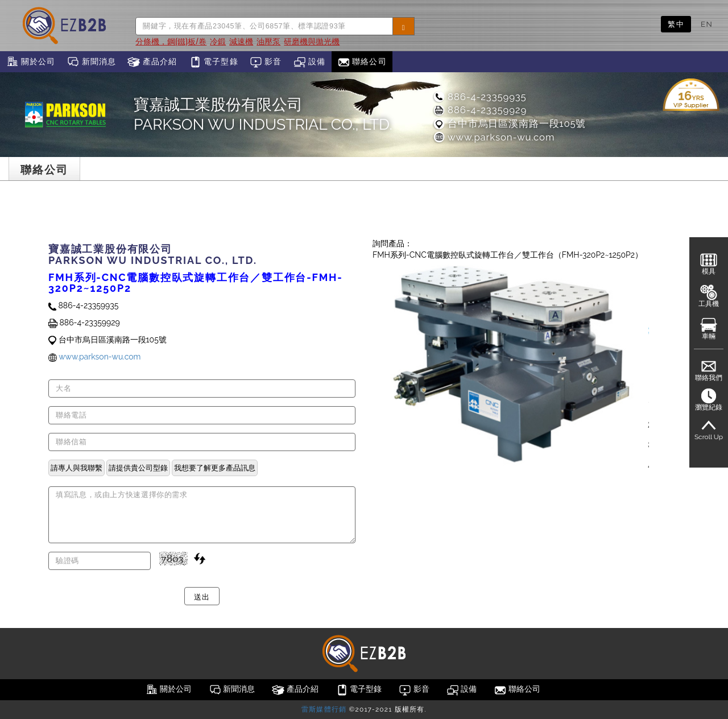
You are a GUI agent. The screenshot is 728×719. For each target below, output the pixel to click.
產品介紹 (152, 62)
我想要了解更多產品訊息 (215, 468)
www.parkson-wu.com (493, 137)
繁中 (676, 24)
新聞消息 (91, 62)
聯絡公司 (362, 62)
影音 (266, 62)
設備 (310, 62)
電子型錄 (214, 62)
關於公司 (30, 62)
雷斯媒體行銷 (324, 709)
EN (707, 24)
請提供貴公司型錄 (138, 468)
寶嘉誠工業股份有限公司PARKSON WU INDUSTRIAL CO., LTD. (263, 114)
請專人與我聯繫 (76, 468)
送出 (202, 596)
